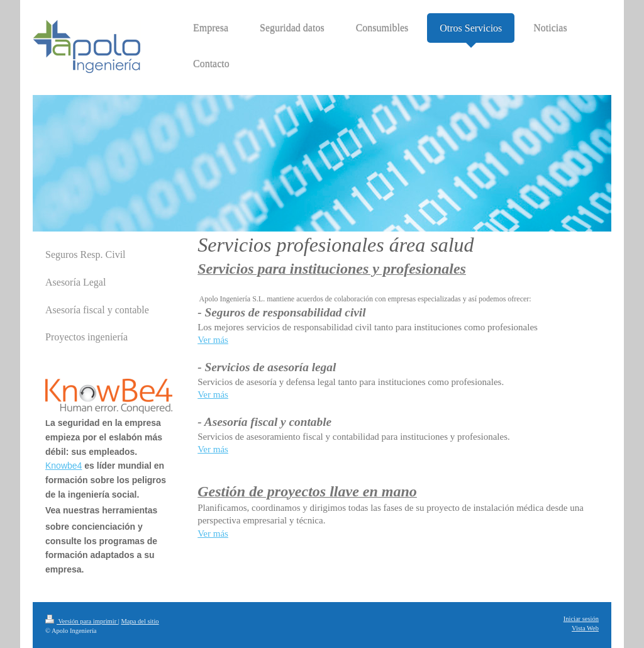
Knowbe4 (64, 466)
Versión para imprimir (82, 621)
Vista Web (585, 628)
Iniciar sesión (581, 619)
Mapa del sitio (140, 621)
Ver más (213, 340)
